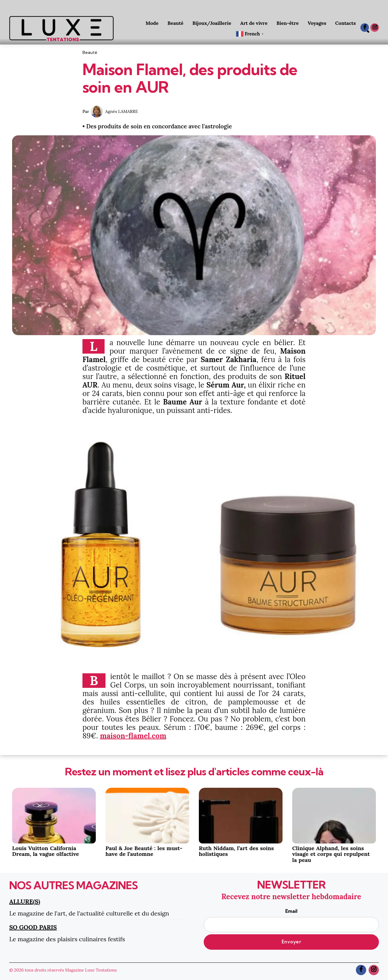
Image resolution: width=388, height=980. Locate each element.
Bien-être (288, 23)
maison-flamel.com (133, 736)
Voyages (317, 23)
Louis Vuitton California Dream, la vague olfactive (46, 851)
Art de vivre (254, 23)
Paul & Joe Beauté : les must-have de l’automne (144, 851)
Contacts (346, 23)
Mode (152, 23)
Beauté (176, 23)
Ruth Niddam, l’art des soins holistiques (236, 851)
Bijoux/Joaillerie (212, 23)
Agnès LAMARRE (122, 111)
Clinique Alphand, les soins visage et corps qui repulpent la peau (331, 854)
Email (291, 920)
